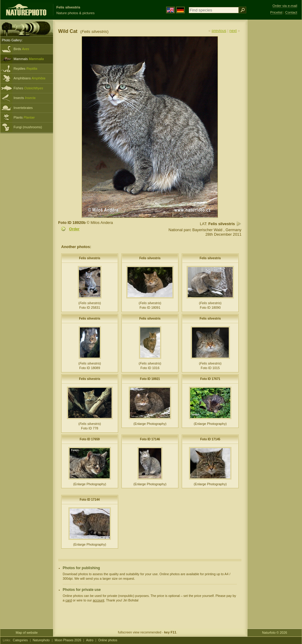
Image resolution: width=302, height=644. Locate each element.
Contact (291, 12)
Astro (90, 640)
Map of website (27, 633)
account (99, 600)
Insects (25, 98)
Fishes (28, 88)
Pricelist (276, 12)
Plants (24, 117)
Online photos (108, 640)
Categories (20, 640)
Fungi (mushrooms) (28, 127)
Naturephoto (41, 640)
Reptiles (25, 69)
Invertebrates (23, 108)
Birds (21, 49)
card (69, 600)
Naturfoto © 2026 (275, 633)
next (233, 31)
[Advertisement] (275, 116)
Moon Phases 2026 (68, 640)
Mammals (29, 59)
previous (219, 31)
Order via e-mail (285, 6)
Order (74, 229)
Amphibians (29, 78)
